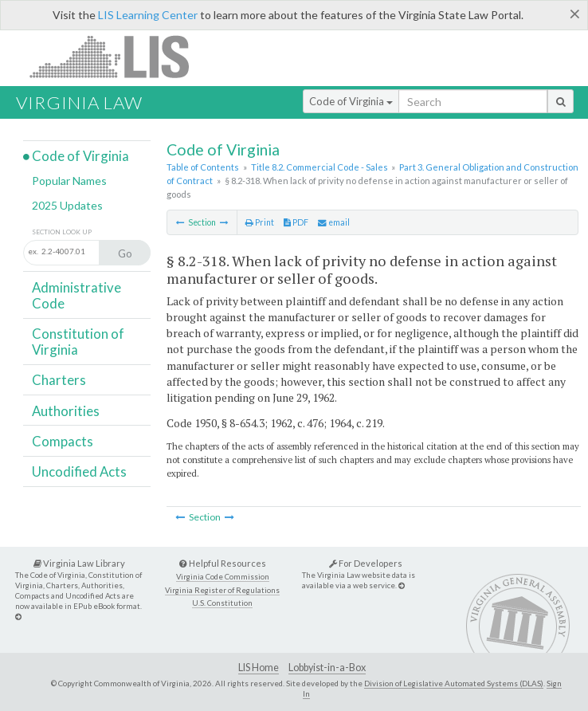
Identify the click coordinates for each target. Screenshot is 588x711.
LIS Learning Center (148, 15)
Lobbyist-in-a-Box (327, 668)
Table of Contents (203, 167)
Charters (59, 380)
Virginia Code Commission (223, 577)
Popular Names (69, 181)
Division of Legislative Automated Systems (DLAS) (454, 683)
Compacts (63, 441)
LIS (118, 56)
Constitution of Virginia (78, 342)
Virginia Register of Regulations (222, 590)
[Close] (575, 14)
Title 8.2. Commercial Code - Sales (319, 167)
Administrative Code (76, 295)
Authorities (66, 411)
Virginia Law (79, 102)
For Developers (366, 563)
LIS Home (259, 668)
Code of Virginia (351, 101)
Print (260, 222)
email (334, 222)
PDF (296, 222)
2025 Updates (67, 205)
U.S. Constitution (222, 603)
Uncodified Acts (79, 471)
